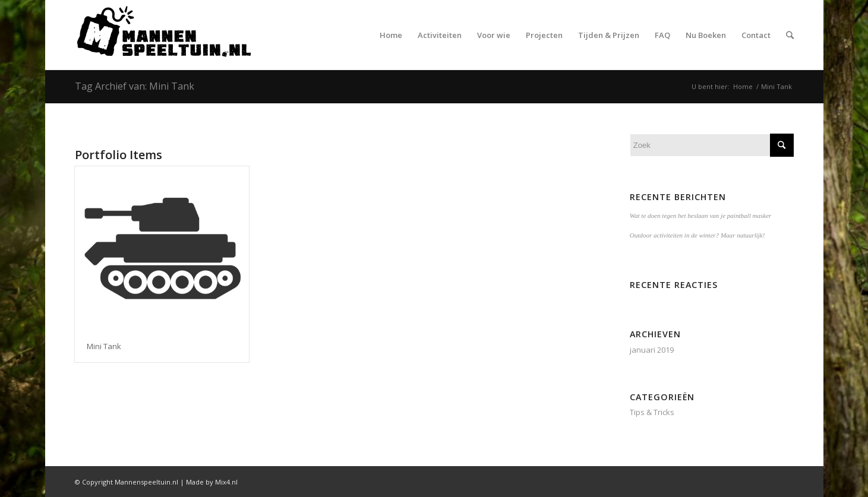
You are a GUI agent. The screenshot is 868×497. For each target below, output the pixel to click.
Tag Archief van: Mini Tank (135, 86)
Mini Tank (104, 346)
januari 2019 (652, 350)
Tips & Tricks (652, 412)
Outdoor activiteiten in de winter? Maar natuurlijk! (697, 235)
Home (743, 86)
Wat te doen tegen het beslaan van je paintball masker (701, 216)
